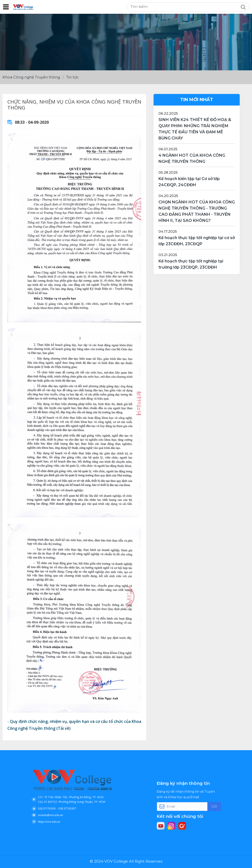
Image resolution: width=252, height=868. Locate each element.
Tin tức (72, 77)
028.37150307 (69, 804)
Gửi (202, 806)
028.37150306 (57, 804)
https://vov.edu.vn (59, 811)
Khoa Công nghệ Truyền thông (31, 77)
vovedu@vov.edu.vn (60, 808)
